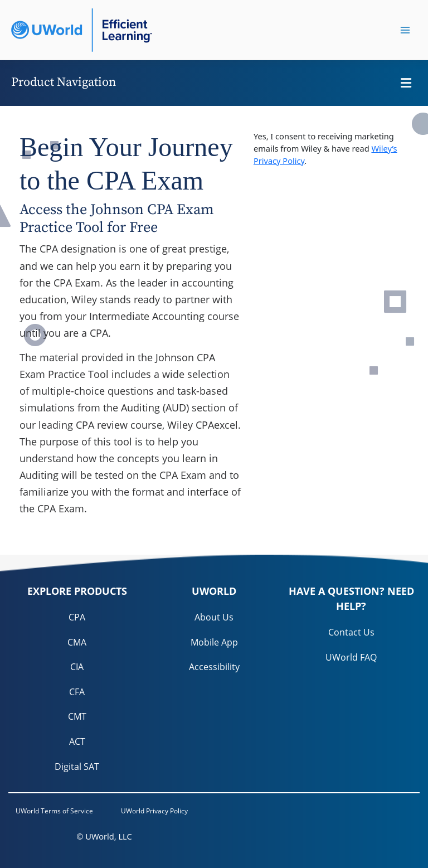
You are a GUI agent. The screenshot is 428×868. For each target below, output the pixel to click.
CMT (77, 716)
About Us (214, 617)
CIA (77, 667)
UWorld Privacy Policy (154, 811)
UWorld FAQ (351, 657)
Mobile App (214, 642)
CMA (77, 642)
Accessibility (214, 667)
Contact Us (351, 632)
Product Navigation (64, 82)
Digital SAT (77, 767)
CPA (77, 617)
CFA (77, 692)
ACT (77, 741)
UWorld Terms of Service (54, 811)
